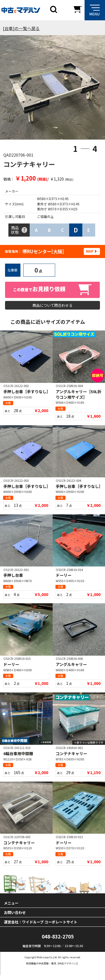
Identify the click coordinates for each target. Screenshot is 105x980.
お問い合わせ (15, 917)
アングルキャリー (71, 667)
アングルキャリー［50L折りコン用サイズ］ (79, 396)
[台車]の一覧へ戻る (21, 28)
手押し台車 (13, 578)
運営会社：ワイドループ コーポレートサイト (41, 927)
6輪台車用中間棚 (18, 757)
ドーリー (64, 578)
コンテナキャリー (71, 757)
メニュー (11, 908)
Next (94, 89)
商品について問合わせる (53, 306)
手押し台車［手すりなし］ (27, 393)
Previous (12, 89)
